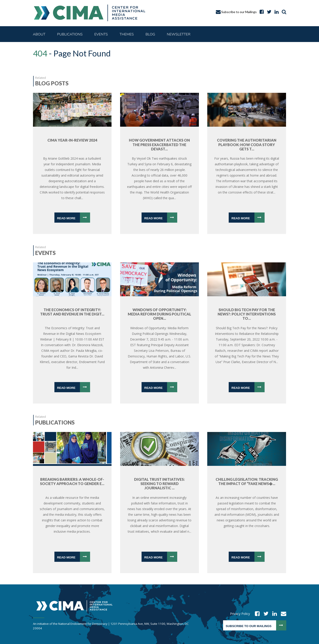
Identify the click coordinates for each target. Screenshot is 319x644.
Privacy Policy (240, 614)
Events (101, 34)
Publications (70, 34)
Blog (150, 34)
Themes (127, 34)
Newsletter (179, 34)
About (39, 34)
